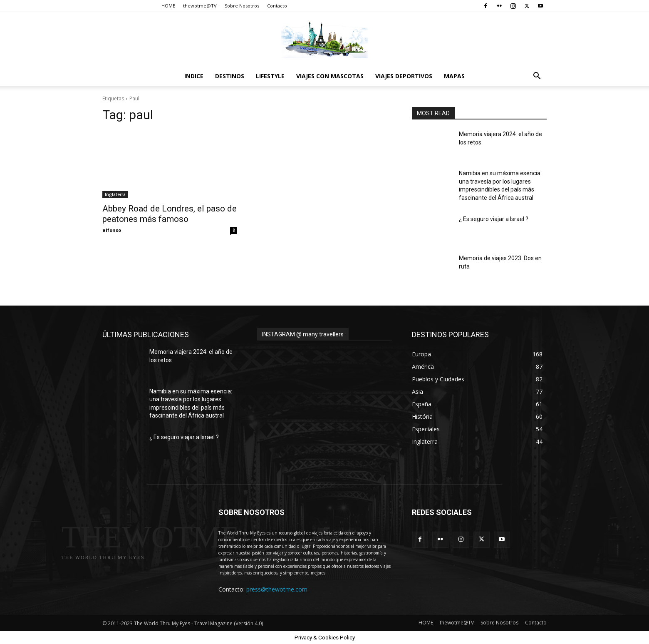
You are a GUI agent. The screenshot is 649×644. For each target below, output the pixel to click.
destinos (230, 76)
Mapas (454, 76)
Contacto (277, 6)
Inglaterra (115, 194)
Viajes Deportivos (404, 76)
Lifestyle (270, 76)
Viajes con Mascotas (330, 76)
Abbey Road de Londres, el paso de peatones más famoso (170, 214)
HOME (168, 6)
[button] (537, 77)
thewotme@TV (200, 6)
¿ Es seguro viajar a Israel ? (494, 219)
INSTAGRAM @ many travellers (303, 334)
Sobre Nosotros (242, 6)
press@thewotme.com (277, 589)
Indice (194, 76)
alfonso (112, 230)
